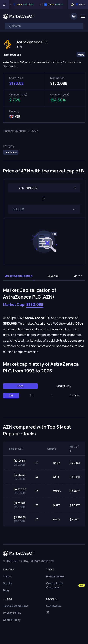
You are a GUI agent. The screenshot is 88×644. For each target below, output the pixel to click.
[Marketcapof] (18, 16)
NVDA (54, 463)
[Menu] (83, 16)
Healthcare (11, 152)
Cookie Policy (12, 620)
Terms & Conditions (16, 606)
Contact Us (54, 606)
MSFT (53, 505)
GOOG (54, 491)
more (78, 276)
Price (20, 386)
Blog (6, 590)
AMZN (54, 519)
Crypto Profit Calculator (66, 585)
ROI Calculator (56, 576)
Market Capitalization (18, 276)
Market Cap (64, 386)
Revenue (53, 276)
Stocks (8, 583)
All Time (74, 395)
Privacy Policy (12, 613)
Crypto (8, 576)
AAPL (53, 477)
